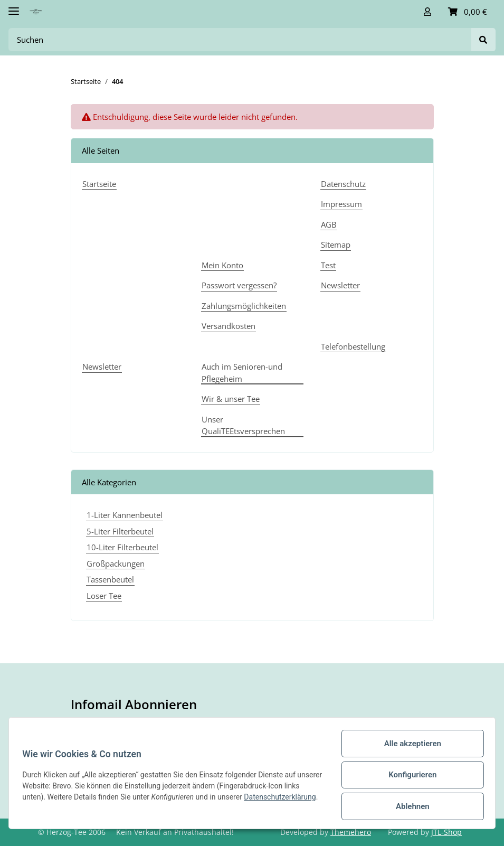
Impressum (341, 204)
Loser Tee (104, 596)
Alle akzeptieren (409, 744)
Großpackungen (116, 563)
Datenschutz (343, 184)
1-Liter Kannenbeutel (125, 515)
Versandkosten (229, 326)
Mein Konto (222, 265)
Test (328, 265)
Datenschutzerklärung (62, 803)
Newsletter (340, 285)
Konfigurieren (409, 775)
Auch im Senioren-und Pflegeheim (242, 373)
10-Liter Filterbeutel (122, 547)
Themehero (351, 832)
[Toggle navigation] (14, 7)
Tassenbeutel (110, 579)
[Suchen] (240, 40)
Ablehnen (409, 806)
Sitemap (336, 245)
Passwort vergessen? (239, 285)
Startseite (99, 184)
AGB (329, 224)
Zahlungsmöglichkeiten (244, 306)
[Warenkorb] (468, 12)
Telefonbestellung (353, 346)
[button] (427, 12)
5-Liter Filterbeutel (120, 531)
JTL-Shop (446, 832)
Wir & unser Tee (231, 399)
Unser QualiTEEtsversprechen (243, 425)
